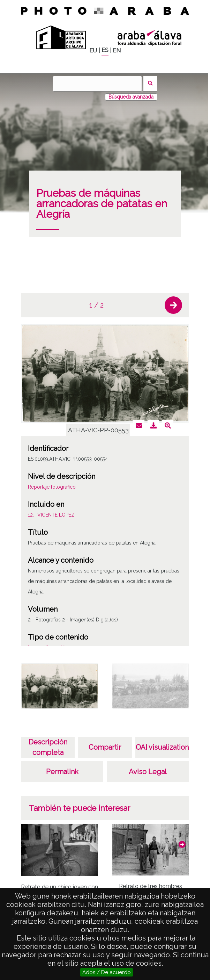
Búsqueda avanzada (131, 97)
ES (105, 50)
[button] (173, 305)
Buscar (150, 84)
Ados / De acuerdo (107, 972)
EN (117, 51)
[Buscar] (97, 84)
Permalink (62, 772)
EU (93, 51)
